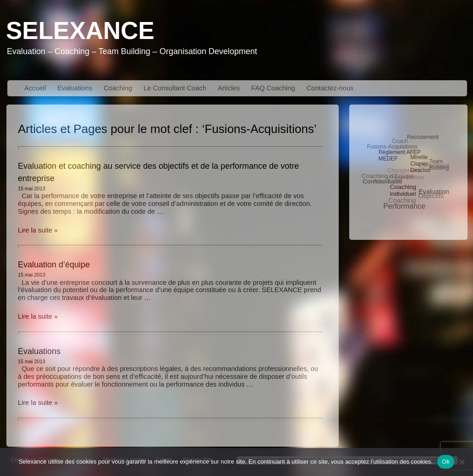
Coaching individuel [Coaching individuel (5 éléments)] (403, 190)
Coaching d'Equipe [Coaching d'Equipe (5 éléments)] (388, 176)
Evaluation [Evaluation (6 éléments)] (434, 191)
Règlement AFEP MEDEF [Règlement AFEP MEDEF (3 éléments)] (400, 155)
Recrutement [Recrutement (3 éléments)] (423, 137)
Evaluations (75, 88)
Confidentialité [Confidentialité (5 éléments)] (382, 181)
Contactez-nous (330, 88)
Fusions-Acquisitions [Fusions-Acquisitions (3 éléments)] (392, 147)
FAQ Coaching (273, 88)
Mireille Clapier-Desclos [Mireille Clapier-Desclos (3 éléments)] (421, 163)
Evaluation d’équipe (54, 265)
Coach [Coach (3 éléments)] (400, 141)
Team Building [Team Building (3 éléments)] (439, 165)
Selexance (80, 30)
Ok (446, 462)
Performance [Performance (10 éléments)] (404, 206)
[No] (462, 462)
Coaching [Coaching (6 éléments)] (402, 200)
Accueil (35, 88)
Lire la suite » (38, 230)
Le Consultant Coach (175, 88)
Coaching (118, 88)
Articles (229, 88)
